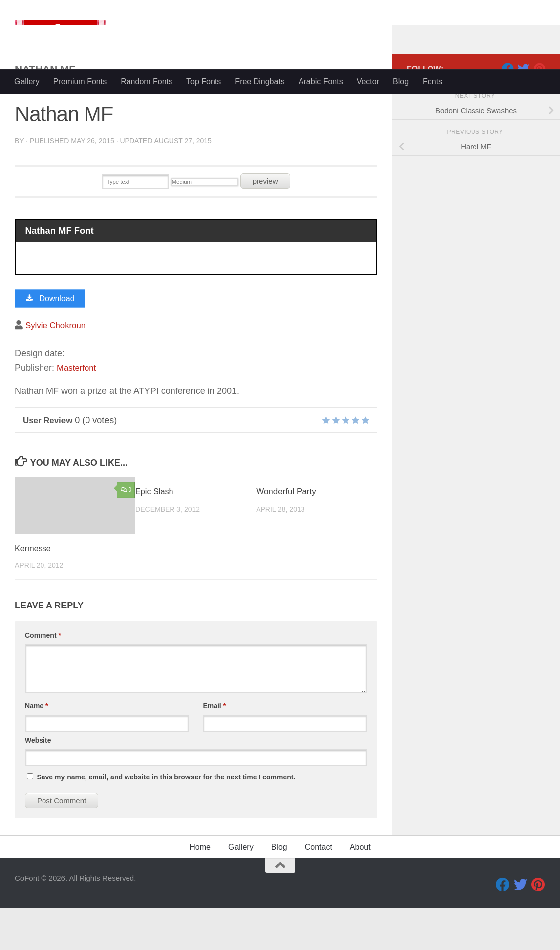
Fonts (432, 81)
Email (214, 748)
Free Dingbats (260, 81)
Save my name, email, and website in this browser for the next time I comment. (166, 819)
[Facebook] (508, 108)
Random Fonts (147, 81)
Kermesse (34, 591)
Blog (401, 81)
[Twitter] (523, 108)
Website (38, 782)
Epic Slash (155, 534)
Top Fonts (204, 81)
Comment (43, 677)
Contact (319, 889)
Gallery (27, 81)
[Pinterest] (539, 108)
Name (36, 748)
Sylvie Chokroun (58, 367)
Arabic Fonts (321, 81)
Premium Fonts (80, 81)
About (360, 889)
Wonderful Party (286, 534)
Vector (368, 81)
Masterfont (78, 410)
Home (200, 889)
